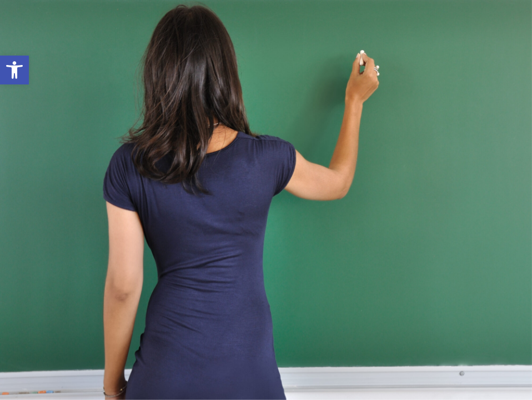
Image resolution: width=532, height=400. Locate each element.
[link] (14, 70)
